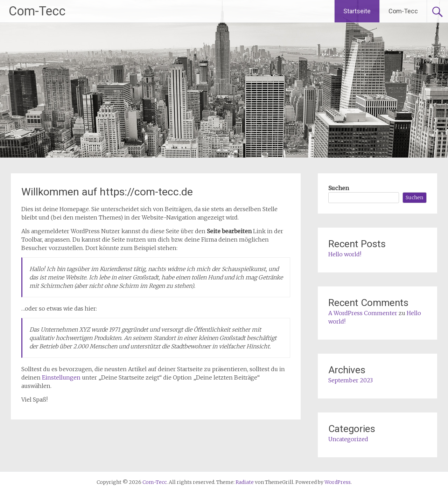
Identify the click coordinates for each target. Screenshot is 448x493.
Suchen (339, 188)
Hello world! (345, 254)
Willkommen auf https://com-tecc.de (107, 192)
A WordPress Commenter (363, 313)
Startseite (357, 11)
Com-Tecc (37, 11)
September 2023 (351, 380)
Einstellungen (61, 377)
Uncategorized (348, 439)
